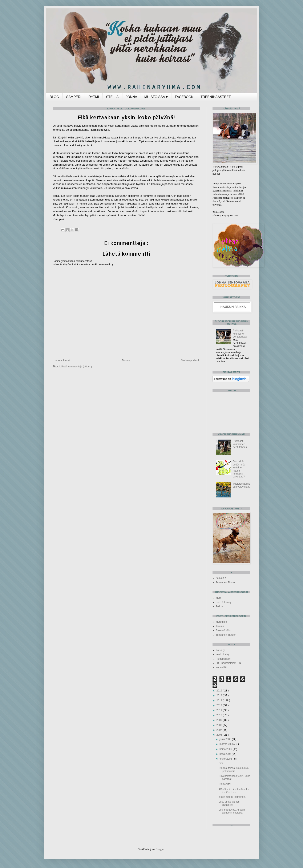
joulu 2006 (226, 739)
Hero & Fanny (223, 602)
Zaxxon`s (221, 578)
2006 (220, 735)
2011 (220, 710)
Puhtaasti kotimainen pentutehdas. (240, 334)
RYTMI (94, 97)
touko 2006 (226, 759)
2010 (220, 715)
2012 (220, 705)
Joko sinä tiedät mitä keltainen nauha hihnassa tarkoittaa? (239, 469)
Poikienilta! (225, 784)
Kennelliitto (222, 667)
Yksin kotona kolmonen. (232, 797)
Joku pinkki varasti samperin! (229, 803)
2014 (220, 695)
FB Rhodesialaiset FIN (228, 663)
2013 (220, 701)
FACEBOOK (184, 97)
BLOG (54, 97)
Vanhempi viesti (190, 360)
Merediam (221, 622)
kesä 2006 (226, 754)
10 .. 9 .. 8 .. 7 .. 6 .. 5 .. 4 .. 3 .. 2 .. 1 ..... (234, 790)
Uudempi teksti (62, 360)
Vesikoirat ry (223, 654)
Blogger (160, 849)
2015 (220, 691)
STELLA (112, 97)
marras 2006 (227, 744)
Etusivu (126, 360)
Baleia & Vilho (224, 630)
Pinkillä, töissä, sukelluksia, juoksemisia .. (234, 770)
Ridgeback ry (223, 659)
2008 (220, 725)
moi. (221, 763)
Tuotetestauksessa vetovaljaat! (242, 485)
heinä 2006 (226, 749)
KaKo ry (220, 650)
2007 (220, 730)
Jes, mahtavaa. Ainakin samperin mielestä (232, 811)
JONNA (132, 97)
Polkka (219, 606)
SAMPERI (74, 97)
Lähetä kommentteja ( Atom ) (76, 367)
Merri (219, 598)
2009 (220, 720)
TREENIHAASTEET (216, 97)
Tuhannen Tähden (226, 582)
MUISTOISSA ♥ (156, 97)
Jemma (220, 626)
